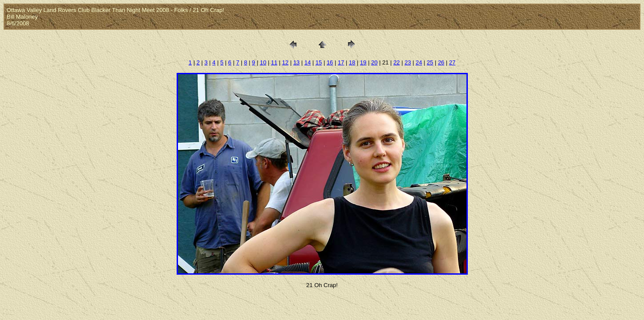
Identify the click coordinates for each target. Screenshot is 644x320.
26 (441, 62)
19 (363, 62)
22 (396, 62)
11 (274, 62)
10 (263, 62)
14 (308, 62)
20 (374, 62)
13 (296, 62)
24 (419, 62)
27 (452, 62)
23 (407, 62)
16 (330, 62)
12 (285, 62)
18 (352, 62)
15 (319, 62)
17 (341, 62)
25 (430, 62)
